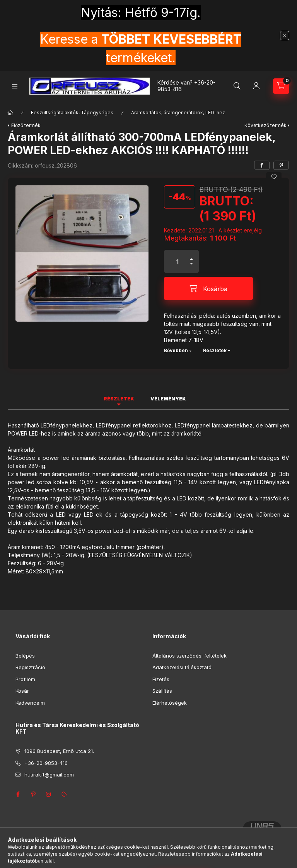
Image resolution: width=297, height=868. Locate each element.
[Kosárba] (208, 288)
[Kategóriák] (15, 86)
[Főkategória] (10, 113)
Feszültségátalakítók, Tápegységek (72, 113)
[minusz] (191, 267)
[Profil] (256, 86)
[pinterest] (281, 165)
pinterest (33, 794)
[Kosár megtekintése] (281, 86)
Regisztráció (30, 667)
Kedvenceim (30, 703)
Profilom (25, 679)
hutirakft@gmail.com (49, 775)
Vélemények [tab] (168, 399)
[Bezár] (285, 36)
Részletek (215, 350)
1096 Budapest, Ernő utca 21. (59, 751)
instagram (49, 794)
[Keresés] (237, 86)
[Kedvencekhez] (274, 177)
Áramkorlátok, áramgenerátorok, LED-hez (178, 113)
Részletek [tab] (119, 399)
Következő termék (265, 125)
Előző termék (26, 125)
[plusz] (191, 256)
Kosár (22, 691)
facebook (18, 794)
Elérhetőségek (170, 703)
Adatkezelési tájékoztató (182, 667)
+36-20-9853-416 (46, 763)
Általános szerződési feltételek (189, 656)
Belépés (25, 656)
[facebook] (262, 165)
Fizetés (161, 679)
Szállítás (162, 691)
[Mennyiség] (178, 261)
